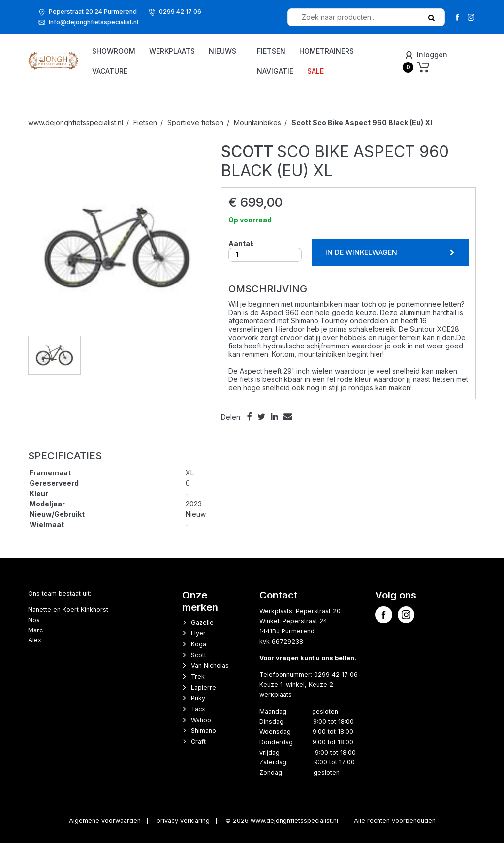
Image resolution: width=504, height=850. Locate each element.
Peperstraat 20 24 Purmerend (93, 12)
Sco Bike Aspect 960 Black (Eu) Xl (362, 129)
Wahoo (201, 726)
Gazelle (202, 629)
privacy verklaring (183, 828)
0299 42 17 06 (180, 12)
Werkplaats (203, 51)
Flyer (198, 640)
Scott (199, 661)
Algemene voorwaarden (105, 828)
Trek (198, 683)
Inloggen (431, 55)
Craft (198, 748)
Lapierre (204, 694)
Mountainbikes (257, 129)
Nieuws (137, 72)
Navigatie (293, 72)
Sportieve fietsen (195, 129)
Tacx (198, 715)
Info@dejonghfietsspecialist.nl (94, 22)
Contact (278, 601)
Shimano (204, 737)
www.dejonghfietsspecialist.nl (76, 129)
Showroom (145, 51)
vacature (182, 72)
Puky (198, 705)
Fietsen (289, 51)
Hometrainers (345, 51)
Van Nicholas (210, 672)
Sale (334, 72)
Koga (199, 651)
